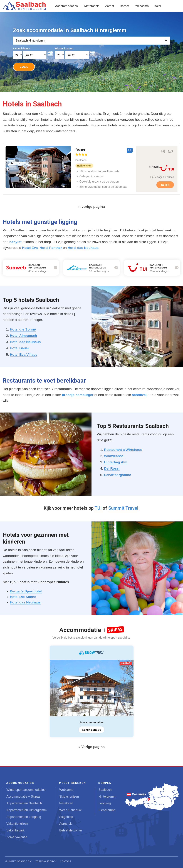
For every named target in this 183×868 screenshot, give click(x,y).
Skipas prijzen (69, 797)
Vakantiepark (15, 830)
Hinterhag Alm (116, 462)
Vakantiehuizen (17, 824)
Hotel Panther (51, 248)
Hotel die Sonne (23, 329)
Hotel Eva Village (24, 354)
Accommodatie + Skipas (23, 797)
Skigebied (66, 817)
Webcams (142, 6)
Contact (66, 861)
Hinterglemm (107, 797)
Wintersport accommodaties (26, 790)
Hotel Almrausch (23, 336)
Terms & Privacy (46, 861)
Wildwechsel (114, 456)
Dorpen (125, 6)
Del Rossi (112, 468)
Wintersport (91, 6)
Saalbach (105, 790)
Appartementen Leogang (24, 817)
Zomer (110, 6)
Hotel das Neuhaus (83, 248)
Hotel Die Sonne (23, 597)
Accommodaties (66, 6)
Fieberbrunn (107, 810)
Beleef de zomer (71, 830)
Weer (158, 6)
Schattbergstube (118, 475)
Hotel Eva (30, 248)
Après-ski (66, 824)
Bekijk (165, 185)
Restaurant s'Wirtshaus (123, 450)
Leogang (105, 803)
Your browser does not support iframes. (92, 52)
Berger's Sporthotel (26, 591)
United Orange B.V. (20, 861)
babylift (15, 242)
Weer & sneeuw (70, 810)
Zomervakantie (17, 837)
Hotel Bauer (19, 348)
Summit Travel (123, 508)
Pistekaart (66, 803)
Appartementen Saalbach (24, 803)
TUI (99, 508)
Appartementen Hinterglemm (27, 810)
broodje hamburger (78, 395)
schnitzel (139, 395)
